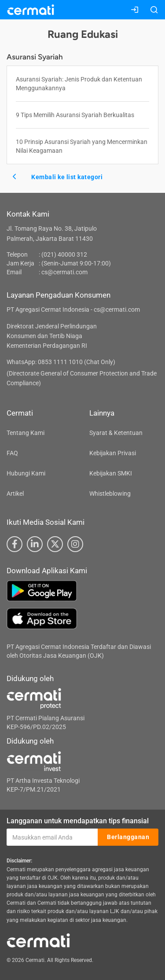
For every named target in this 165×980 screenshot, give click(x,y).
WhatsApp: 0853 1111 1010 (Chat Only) (61, 362)
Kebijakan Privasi (113, 453)
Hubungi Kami (26, 473)
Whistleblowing (110, 494)
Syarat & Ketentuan (116, 433)
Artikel (15, 494)
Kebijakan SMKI (111, 473)
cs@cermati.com (64, 272)
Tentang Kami (26, 433)
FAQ (12, 453)
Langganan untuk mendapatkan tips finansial (78, 821)
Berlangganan (128, 837)
